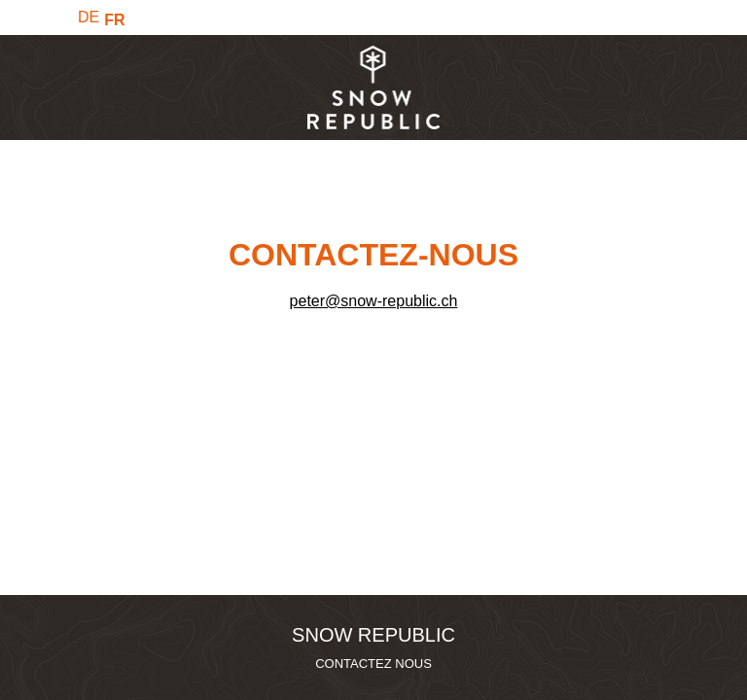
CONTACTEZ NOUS (373, 664)
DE (89, 17)
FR (114, 20)
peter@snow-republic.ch (374, 301)
